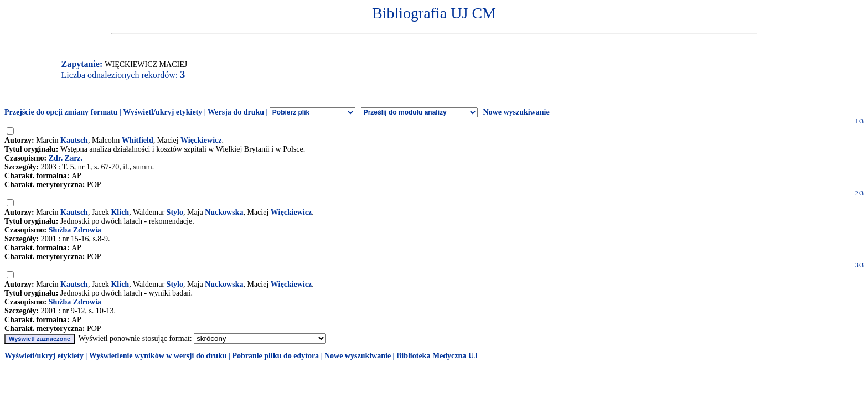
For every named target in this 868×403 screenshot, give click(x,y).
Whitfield (138, 140)
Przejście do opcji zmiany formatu (61, 112)
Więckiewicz (201, 140)
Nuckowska (224, 212)
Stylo (175, 212)
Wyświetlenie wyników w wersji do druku (158, 356)
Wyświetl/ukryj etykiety (162, 112)
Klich (120, 212)
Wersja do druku (236, 112)
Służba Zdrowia (75, 230)
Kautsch (74, 140)
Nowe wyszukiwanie (516, 112)
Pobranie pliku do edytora (275, 356)
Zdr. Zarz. (66, 158)
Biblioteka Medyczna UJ (437, 356)
